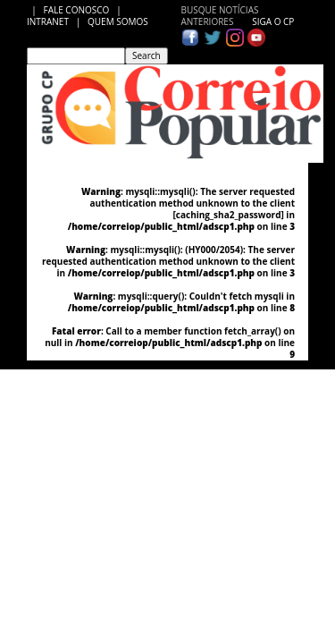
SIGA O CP (272, 21)
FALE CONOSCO (79, 10)
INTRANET (51, 21)
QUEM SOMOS (118, 21)
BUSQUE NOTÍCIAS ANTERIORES (220, 16)
